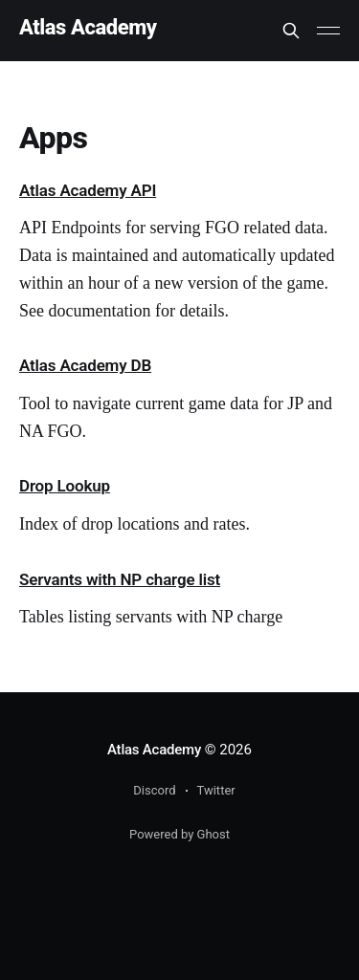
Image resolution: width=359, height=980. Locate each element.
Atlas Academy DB (85, 365)
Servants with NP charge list (120, 579)
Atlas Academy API (88, 190)
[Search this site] (291, 31)
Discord (154, 790)
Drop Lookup (65, 486)
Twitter (216, 790)
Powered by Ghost (179, 834)
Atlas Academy (88, 28)
